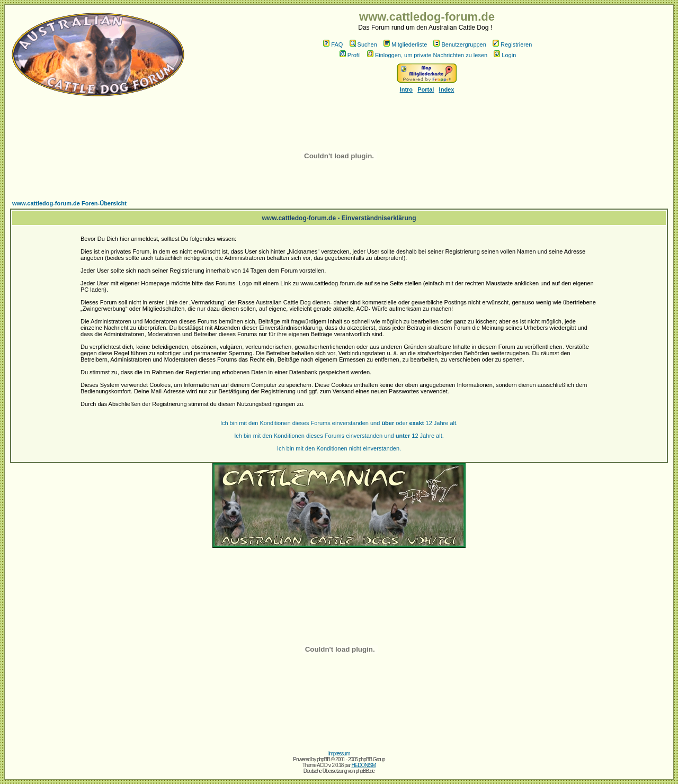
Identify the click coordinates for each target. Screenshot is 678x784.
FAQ (333, 44)
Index (447, 89)
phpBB (323, 759)
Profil (350, 55)
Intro (406, 89)
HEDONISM (363, 765)
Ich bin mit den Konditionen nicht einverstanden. (339, 448)
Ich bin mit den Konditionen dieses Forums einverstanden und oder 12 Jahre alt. (339, 423)
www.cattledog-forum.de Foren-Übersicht (69, 203)
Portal (426, 89)
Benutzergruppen (460, 44)
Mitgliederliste (405, 44)
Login (505, 55)
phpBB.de (365, 771)
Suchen (363, 44)
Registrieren (512, 44)
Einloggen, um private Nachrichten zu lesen (427, 55)
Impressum (339, 754)
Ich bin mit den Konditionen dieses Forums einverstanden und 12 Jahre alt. (339, 436)
